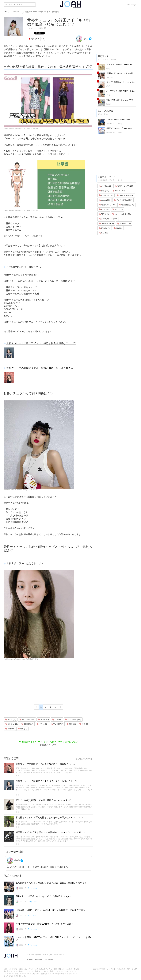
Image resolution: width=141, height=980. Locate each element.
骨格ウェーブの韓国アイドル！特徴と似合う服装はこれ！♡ (40, 368)
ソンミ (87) (43, 720)
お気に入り (34, 39)
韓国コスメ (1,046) (107, 205)
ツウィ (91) (42, 724)
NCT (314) (118, 209)
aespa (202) (105, 200)
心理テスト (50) (106, 195)
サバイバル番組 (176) (122, 214)
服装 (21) (71, 724)
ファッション (32, 28)
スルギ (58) (11, 720)
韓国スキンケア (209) (124, 186)
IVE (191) (104, 233)
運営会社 (30, 960)
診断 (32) (10, 729)
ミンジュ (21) (11, 724)
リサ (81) (57, 720)
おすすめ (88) (105, 186)
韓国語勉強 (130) (126, 205)
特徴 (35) (84, 724)
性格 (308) (104, 191)
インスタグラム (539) (123, 200)
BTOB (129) (105, 228)
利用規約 (38, 960)
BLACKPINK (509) (73, 720)
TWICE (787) (57, 724)
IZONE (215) (27, 724)
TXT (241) (104, 214)
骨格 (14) (22, 729)
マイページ (131, 5)
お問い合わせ (48, 960)
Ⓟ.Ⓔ (82, 39)
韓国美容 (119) (124, 224)
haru (108, 104)
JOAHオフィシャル (114, 124)
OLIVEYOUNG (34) (125, 195)
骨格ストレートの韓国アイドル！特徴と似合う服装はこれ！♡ (41, 343)
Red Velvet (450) (27, 720)
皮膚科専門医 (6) (106, 224)
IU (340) (118, 228)
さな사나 (110, 77)
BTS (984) (104, 209)
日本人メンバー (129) (108, 219)
